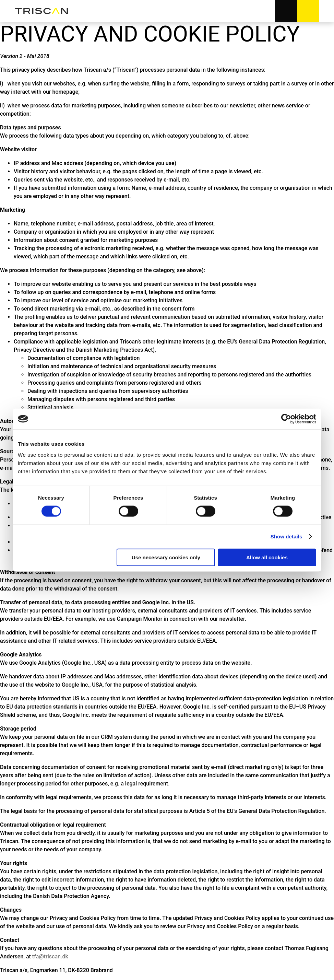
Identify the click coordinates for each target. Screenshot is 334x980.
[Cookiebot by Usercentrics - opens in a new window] (286, 419)
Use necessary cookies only (166, 557)
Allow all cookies (267, 557)
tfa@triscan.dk (50, 956)
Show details (287, 536)
